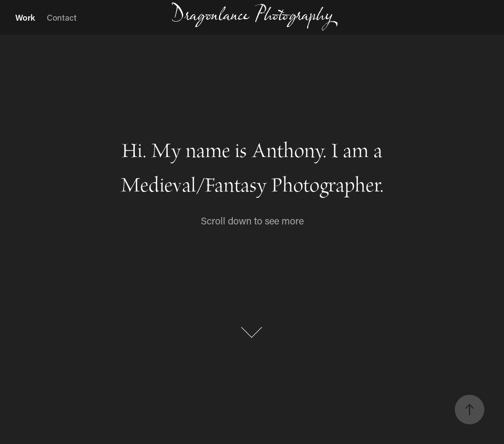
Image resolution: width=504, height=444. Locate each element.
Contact (62, 17)
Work (25, 17)
